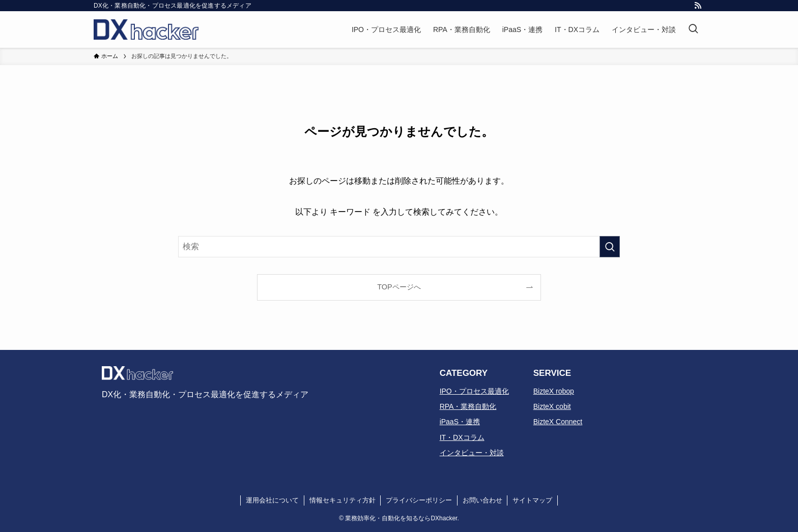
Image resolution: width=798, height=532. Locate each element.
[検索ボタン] (693, 29)
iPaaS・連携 (460, 422)
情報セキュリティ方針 (343, 500)
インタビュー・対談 (472, 453)
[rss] (698, 6)
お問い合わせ (482, 500)
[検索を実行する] (610, 247)
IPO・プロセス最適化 (474, 391)
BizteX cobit (552, 406)
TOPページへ (399, 287)
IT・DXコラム (462, 437)
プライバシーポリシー (419, 500)
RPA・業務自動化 (468, 406)
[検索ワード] (399, 247)
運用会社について (272, 500)
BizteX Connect (558, 422)
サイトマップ (532, 500)
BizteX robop (554, 391)
